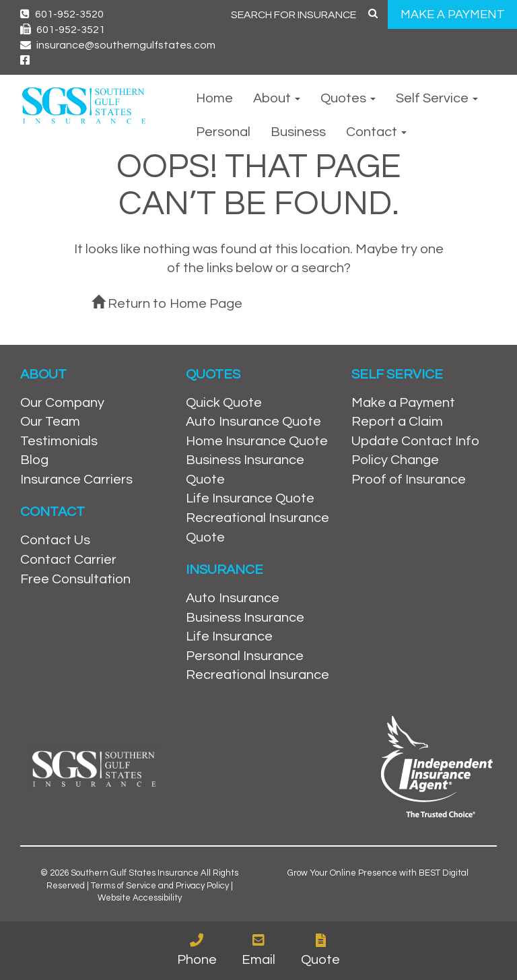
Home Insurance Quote (257, 441)
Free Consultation (75, 579)
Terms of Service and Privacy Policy (160, 886)
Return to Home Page (167, 304)
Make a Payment (403, 403)
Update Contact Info (415, 441)
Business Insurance (245, 618)
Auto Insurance (233, 598)
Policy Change (395, 460)
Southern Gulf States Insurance (135, 873)
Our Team (50, 422)
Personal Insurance (245, 656)
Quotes (348, 98)
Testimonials (59, 441)
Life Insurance (229, 636)
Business (298, 132)
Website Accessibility (140, 898)
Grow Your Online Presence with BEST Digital (378, 873)
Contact (376, 132)
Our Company (62, 403)
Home (214, 98)
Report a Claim (397, 422)
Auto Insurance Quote (253, 422)
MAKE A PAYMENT (453, 14)
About (277, 98)
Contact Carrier (68, 560)
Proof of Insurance (409, 480)
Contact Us (55, 540)
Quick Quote (224, 403)
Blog (34, 460)
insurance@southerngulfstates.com (118, 45)
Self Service (437, 98)
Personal (223, 132)
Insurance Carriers (76, 480)
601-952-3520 (62, 14)
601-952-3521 (63, 30)
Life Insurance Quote (250, 498)
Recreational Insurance (257, 675)
